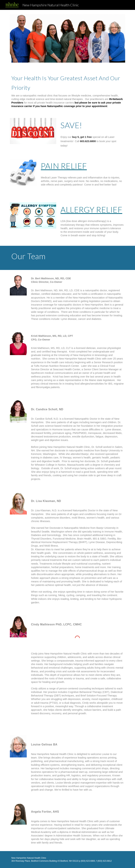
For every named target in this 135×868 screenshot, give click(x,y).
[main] (67, 90)
